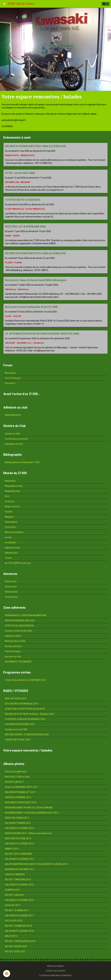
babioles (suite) (12, 548)
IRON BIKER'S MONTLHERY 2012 (21, 802)
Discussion (10, 383)
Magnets (9, 517)
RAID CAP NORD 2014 (16, 699)
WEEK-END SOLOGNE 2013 (18, 838)
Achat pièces (11, 592)
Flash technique (13, 651)
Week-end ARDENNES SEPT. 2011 (21, 787)
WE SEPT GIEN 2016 (15, 895)
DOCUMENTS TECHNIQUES (18, 662)
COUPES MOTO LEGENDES (23, 200)
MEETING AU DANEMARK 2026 (25, 226)
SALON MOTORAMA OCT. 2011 (20, 792)
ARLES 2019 (11, 936)
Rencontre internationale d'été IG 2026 (31, 307)
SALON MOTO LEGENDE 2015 (19, 885)
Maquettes (10, 481)
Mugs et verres (12, 507)
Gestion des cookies (56, 971)
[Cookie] (7, 974)
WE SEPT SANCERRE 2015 (18, 880)
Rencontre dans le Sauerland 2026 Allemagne (36, 280)
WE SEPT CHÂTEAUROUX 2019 (20, 941)
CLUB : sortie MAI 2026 (20, 173)
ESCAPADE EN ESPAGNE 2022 (20, 724)
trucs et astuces (13, 378)
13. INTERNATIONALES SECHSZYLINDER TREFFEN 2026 (42, 334)
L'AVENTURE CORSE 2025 (18, 740)
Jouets (8, 558)
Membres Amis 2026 (15, 641)
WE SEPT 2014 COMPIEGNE (18, 854)
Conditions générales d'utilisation (56, 975)
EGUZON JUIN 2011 (14, 782)
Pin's (7, 496)
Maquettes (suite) (14, 486)
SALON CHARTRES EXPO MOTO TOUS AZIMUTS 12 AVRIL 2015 (36, 864)
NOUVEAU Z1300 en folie (17, 777)
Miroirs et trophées (14, 532)
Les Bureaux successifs (16, 439)
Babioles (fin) (11, 553)
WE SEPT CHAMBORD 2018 (18, 926)
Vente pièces (11, 597)
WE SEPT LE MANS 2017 (17, 910)
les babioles (11, 542)
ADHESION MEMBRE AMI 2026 (20, 621)
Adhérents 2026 (13, 636)
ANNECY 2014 (12, 849)
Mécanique (10, 373)
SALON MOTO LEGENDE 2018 (19, 931)
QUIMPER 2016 (12, 890)
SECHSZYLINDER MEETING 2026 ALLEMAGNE (35, 146)
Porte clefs (10, 527)
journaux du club (13, 657)
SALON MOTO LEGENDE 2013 (19, 844)
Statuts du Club (12, 434)
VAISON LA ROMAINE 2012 (18, 797)
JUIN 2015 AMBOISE (15, 874)
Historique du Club (14, 444)
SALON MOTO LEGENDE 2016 (19, 900)
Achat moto (11, 581)
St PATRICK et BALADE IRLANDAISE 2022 (25, 719)
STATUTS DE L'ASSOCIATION (19, 626)
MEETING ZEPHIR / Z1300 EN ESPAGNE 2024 (27, 735)
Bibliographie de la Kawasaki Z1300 (22, 462)
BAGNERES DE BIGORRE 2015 (19, 869)
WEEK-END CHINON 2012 (17, 818)
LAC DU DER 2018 (14, 921)
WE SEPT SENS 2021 (15, 951)
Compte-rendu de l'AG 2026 (18, 631)
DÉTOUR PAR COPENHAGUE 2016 (21, 704)
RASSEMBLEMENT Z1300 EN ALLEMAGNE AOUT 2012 (32, 813)
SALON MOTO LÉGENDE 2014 (19, 859)
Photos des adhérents (16, 772)
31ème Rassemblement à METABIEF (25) (25, 680)
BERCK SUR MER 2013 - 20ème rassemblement (28, 833)
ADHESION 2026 (13, 415)
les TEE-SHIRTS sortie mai (18, 563)
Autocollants (11, 522)
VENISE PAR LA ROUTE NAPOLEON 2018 (25, 709)
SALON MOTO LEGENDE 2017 (19, 916)
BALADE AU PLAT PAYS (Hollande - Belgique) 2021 (30, 714)
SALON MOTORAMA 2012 (18, 823)
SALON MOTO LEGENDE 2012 (19, 828)
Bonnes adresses (13, 646)
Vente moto (11, 587)
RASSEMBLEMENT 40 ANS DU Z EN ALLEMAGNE (29, 808)
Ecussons (10, 501)
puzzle (8, 537)
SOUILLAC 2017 (13, 905)
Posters (9, 512)
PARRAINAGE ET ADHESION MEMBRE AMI (25, 615)
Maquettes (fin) (13, 491)
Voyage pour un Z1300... (17, 729)
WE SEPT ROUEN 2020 (16, 946)
